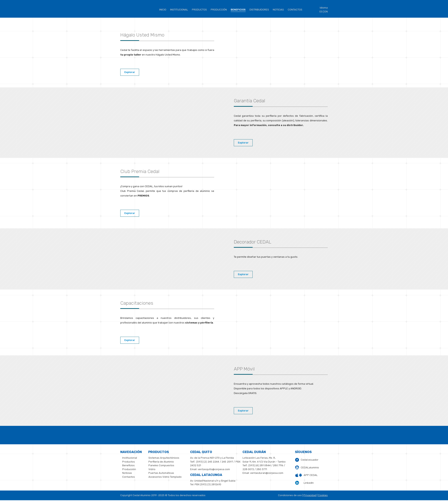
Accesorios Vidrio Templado (165, 477)
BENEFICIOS (238, 10)
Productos (199, 10)
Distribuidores (259, 10)
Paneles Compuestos (161, 465)
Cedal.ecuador (310, 460)
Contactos (295, 10)
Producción (219, 10)
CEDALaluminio (310, 468)
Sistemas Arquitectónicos (164, 458)
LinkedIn (309, 483)
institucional (179, 10)
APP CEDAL (311, 475)
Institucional (130, 458)
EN (326, 12)
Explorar (130, 72)
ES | (322, 12)
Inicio (163, 10)
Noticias (278, 10)
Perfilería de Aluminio (161, 462)
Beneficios (128, 465)
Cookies (323, 495)
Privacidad (310, 495)
